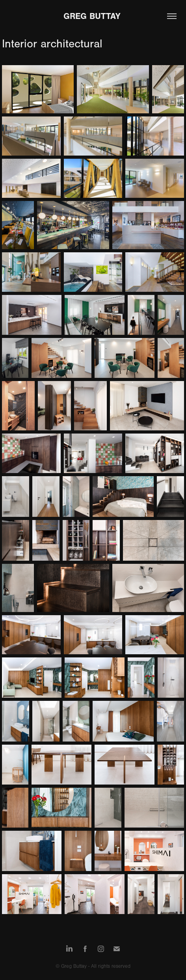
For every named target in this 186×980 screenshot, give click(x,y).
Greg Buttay (93, 16)
